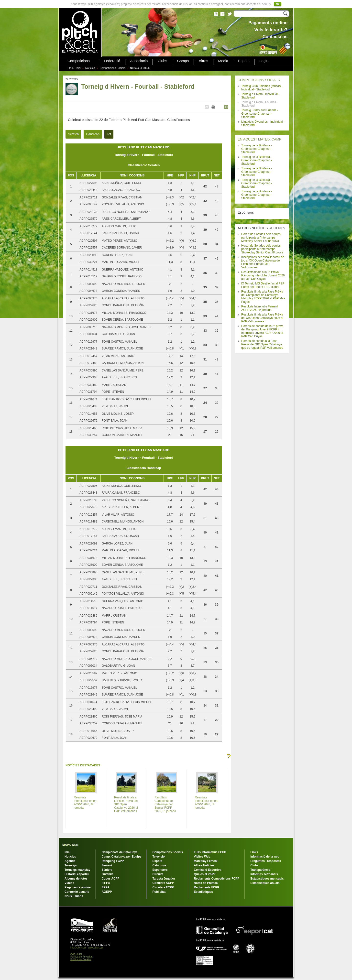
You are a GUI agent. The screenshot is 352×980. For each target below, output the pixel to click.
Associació (139, 61)
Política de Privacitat (82, 957)
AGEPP (107, 892)
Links (254, 852)
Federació (112, 61)
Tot (109, 134)
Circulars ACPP (163, 883)
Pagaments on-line (78, 887)
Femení (107, 865)
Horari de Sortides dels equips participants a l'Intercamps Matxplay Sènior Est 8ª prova (261, 238)
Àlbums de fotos (76, 879)
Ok (278, 4)
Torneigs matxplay (77, 870)
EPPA (106, 887)
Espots (244, 61)
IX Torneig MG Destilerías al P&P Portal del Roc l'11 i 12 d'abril (263, 285)
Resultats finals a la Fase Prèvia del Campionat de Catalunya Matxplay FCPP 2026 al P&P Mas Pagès (263, 297)
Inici (78, 68)
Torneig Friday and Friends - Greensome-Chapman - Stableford (260, 114)
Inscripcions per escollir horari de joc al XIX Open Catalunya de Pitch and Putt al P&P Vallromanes (263, 262)
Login (264, 61)
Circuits (158, 874)
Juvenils (108, 874)
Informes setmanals (264, 874)
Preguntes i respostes (266, 861)
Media (223, 61)
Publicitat (159, 892)
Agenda (70, 861)
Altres (203, 61)
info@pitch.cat (78, 948)
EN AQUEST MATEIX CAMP (259, 139)
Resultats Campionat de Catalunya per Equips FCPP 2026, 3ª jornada (165, 804)
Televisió (158, 857)
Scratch (73, 134)
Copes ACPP (111, 879)
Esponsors (160, 870)
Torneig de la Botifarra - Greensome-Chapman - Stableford (257, 149)
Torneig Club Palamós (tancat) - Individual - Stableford (262, 88)
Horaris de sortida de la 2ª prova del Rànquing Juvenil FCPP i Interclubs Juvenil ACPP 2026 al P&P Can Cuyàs (262, 331)
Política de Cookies (81, 959)
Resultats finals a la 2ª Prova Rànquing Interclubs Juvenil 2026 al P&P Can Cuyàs (263, 275)
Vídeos (69, 883)
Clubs (162, 61)
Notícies (90, 68)
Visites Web (202, 857)
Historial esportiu (77, 874)
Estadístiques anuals (265, 883)
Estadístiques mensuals (267, 879)
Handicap (93, 134)
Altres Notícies (204, 865)
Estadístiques (203, 892)
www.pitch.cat (95, 948)
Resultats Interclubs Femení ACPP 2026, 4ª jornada (259, 308)
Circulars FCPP (163, 887)
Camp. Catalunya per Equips (122, 857)
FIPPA (106, 883)
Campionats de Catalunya (120, 852)
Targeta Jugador (164, 879)
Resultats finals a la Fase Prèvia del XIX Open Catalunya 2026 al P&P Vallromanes (262, 318)
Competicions (79, 61)
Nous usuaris (74, 896)
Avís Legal (76, 954)
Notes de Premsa (206, 883)
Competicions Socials (113, 68)
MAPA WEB (70, 845)
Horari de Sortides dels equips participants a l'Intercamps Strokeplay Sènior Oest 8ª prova (262, 249)
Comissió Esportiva (208, 870)
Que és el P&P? (205, 874)
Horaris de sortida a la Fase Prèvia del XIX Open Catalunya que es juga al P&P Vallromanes (262, 344)
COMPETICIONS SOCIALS (259, 80)
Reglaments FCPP (206, 887)
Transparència (260, 870)
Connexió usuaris (77, 892)
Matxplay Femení (206, 861)
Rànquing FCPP (113, 861)
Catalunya (159, 865)
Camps (183, 61)
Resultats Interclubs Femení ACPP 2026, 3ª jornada (207, 803)
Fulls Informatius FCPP (210, 852)
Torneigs (71, 865)
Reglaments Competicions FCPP (217, 879)
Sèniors (107, 870)
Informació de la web (265, 857)
